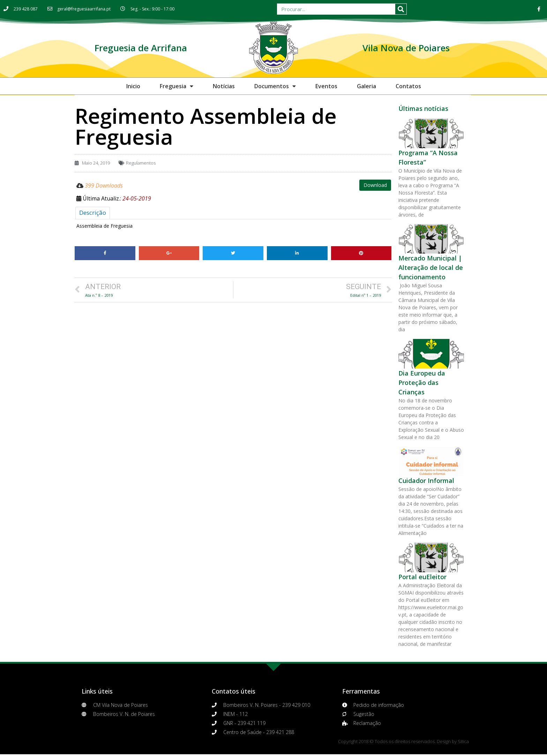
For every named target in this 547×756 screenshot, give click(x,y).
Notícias (224, 86)
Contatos (408, 86)
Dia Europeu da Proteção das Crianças (422, 383)
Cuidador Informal (426, 481)
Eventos (326, 86)
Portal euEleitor (422, 577)
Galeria (366, 86)
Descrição (93, 213)
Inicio (133, 86)
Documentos (275, 86)
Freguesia (177, 86)
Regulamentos (141, 163)
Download (375, 185)
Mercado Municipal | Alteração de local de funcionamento (431, 267)
